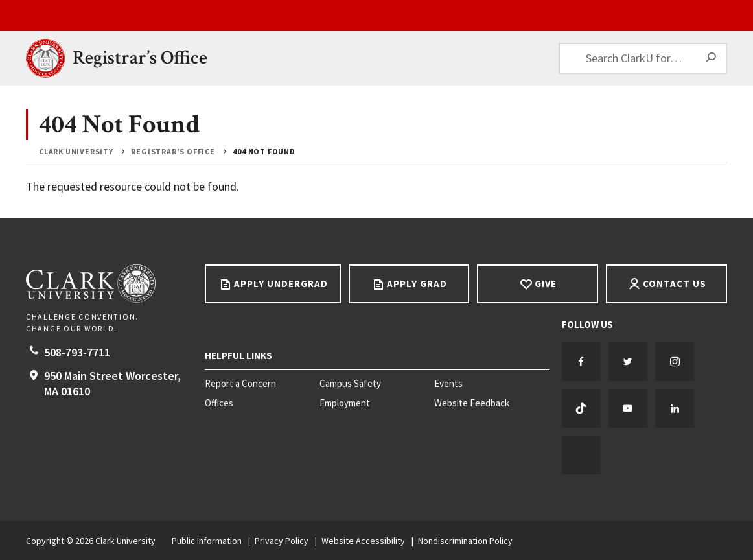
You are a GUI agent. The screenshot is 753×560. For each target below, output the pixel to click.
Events (448, 384)
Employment (345, 403)
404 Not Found (264, 151)
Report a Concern (240, 384)
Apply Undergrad (281, 284)
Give (546, 284)
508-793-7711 (77, 352)
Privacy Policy (282, 541)
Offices (219, 403)
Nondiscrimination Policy (465, 541)
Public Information (207, 541)
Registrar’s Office (140, 58)
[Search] (712, 58)
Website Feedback (472, 403)
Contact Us (675, 284)
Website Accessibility (363, 541)
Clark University (76, 151)
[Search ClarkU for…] (643, 58)
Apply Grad (417, 284)
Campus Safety (350, 384)
